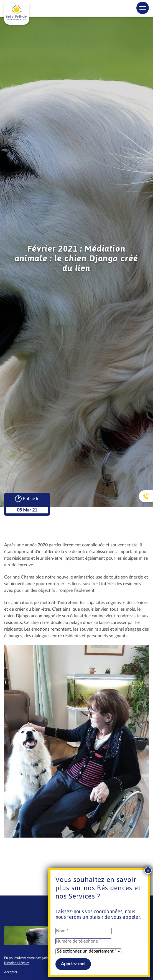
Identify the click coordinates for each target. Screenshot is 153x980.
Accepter (11, 972)
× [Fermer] (148, 870)
